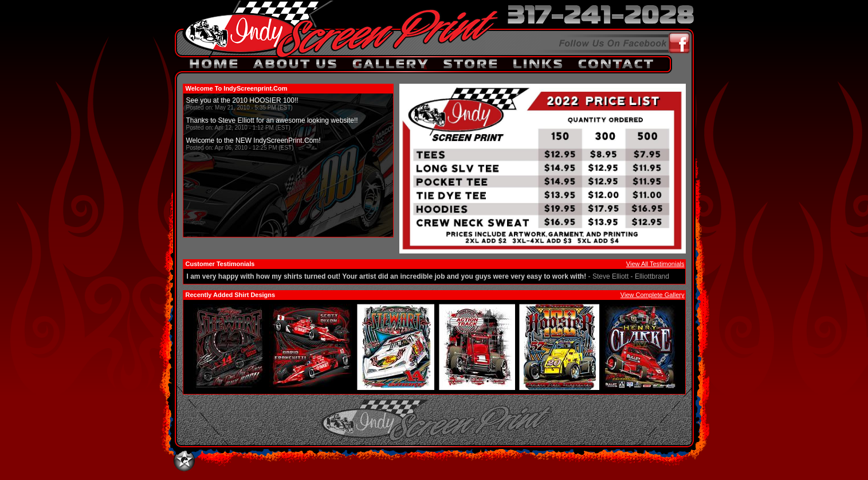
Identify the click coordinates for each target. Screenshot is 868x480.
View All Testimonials (655, 264)
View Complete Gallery (653, 295)
